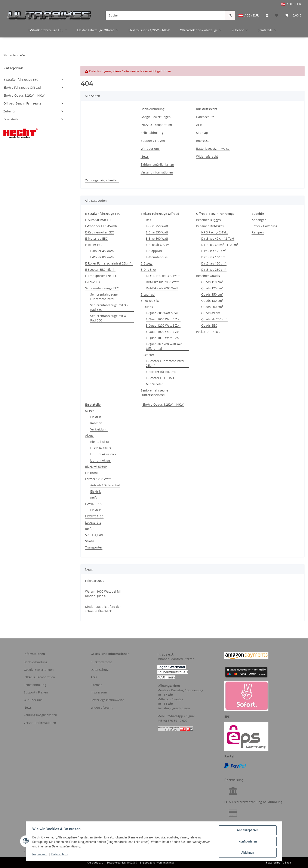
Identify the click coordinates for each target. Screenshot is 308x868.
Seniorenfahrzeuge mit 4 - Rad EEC (109, 318)
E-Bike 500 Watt (157, 238)
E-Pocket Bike (150, 301)
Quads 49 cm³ (211, 313)
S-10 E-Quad (94, 535)
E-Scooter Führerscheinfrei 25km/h (165, 363)
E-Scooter (147, 355)
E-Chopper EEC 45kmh (101, 226)
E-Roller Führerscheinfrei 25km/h (109, 263)
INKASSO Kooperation (156, 125)
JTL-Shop (286, 863)
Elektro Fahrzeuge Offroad (22, 87)
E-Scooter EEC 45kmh (100, 270)
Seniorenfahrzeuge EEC (102, 288)
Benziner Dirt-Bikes (210, 226)
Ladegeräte (93, 522)
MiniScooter (154, 384)
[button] (267, 15)
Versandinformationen (157, 172)
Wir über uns (150, 149)
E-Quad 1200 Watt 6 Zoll (163, 325)
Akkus (89, 435)
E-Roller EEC (94, 245)
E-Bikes (146, 220)
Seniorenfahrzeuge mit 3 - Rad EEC (109, 307)
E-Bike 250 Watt (157, 226)
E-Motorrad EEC (96, 238)
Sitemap (202, 133)
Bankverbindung (153, 109)
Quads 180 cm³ (212, 301)
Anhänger (259, 220)
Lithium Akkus (100, 460)
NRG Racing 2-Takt (215, 232)
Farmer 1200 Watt (98, 479)
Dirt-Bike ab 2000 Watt (162, 288)
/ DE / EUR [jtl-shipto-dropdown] (291, 4)
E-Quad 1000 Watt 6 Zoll (163, 319)
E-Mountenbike (157, 257)
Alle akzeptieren (247, 831)
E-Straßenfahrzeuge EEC (21, 80)
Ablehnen (247, 853)
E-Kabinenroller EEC (99, 232)
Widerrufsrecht (207, 156)
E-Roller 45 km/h (102, 251)
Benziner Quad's (208, 276)
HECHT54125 (94, 516)
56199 (89, 411)
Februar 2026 (95, 581)
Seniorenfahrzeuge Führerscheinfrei (104, 297)
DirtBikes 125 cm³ (214, 251)
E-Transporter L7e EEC (101, 276)
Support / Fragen (153, 141)
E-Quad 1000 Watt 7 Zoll (163, 332)
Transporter (94, 547)
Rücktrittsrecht (207, 109)
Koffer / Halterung (265, 226)
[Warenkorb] (293, 15)
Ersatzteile (11, 119)
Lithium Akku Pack (103, 454)
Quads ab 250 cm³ (214, 319)
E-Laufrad (148, 294)
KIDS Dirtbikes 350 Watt (163, 276)
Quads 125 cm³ (212, 288)
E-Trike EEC (93, 282)
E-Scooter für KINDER (161, 372)
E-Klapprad (154, 251)
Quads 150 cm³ (212, 294)
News (145, 156)
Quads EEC (209, 325)
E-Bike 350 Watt (157, 232)
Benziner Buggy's (208, 220)
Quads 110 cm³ (212, 282)
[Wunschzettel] (277, 15)
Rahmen (96, 423)
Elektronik (92, 473)
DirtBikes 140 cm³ (214, 257)
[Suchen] (166, 15)
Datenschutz (205, 117)
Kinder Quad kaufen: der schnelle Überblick (103, 609)
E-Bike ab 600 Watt (159, 245)
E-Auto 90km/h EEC (99, 220)
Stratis (90, 541)
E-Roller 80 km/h (102, 257)
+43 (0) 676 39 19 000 (172, 721)
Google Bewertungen (156, 117)
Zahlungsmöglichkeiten (157, 164)
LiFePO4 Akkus (101, 448)
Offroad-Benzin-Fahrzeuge (22, 103)
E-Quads (147, 307)
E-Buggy (147, 263)
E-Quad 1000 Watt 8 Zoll (163, 338)
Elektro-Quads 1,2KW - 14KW (163, 404)
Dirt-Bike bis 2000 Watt (162, 282)
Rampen (258, 232)
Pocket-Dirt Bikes (208, 332)
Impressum (204, 141)
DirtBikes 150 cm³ (214, 263)
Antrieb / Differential (105, 485)
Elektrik (96, 417)
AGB (199, 125)
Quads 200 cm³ (212, 307)
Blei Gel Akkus (100, 442)
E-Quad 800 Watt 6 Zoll (162, 313)
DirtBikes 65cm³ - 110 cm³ (220, 245)
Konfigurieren (247, 842)
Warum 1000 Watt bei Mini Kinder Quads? (104, 594)
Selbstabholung (152, 133)
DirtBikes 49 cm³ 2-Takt (218, 238)
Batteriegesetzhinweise (213, 149)
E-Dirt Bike (148, 270)
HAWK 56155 (94, 504)
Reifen (95, 498)
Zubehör (10, 111)
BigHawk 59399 (96, 467)
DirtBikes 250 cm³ (214, 270)
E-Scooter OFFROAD (160, 378)
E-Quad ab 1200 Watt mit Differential (164, 346)
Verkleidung (99, 429)
